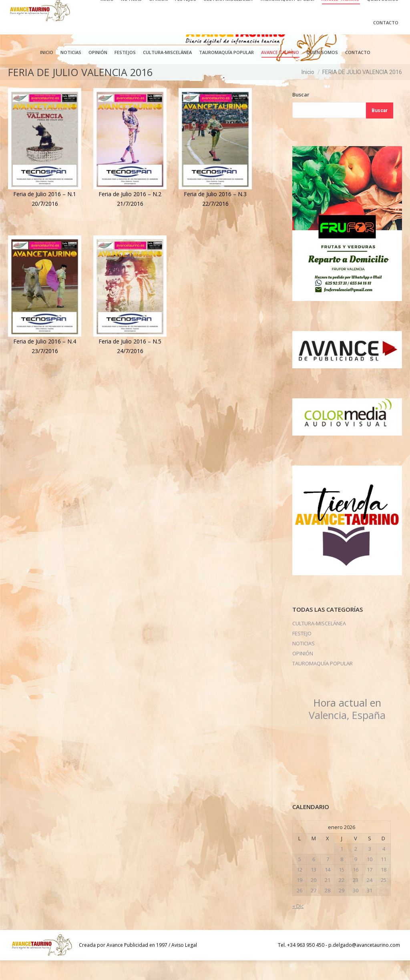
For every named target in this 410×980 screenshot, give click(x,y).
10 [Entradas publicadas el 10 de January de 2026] (370, 879)
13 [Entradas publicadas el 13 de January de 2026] (314, 889)
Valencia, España (347, 728)
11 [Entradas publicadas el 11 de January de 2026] (384, 879)
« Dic (298, 926)
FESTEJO (302, 653)
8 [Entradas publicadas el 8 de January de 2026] (342, 879)
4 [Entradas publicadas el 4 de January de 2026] (384, 868)
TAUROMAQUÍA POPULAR (323, 683)
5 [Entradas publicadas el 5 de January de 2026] (300, 879)
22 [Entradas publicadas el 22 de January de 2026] (342, 900)
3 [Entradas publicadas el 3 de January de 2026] (370, 868)
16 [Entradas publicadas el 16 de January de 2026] (356, 889)
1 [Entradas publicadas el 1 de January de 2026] (342, 868)
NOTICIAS (303, 663)
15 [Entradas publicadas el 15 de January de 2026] (342, 889)
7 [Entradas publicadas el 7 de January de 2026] (328, 879)
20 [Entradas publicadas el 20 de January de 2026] (314, 900)
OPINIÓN (303, 673)
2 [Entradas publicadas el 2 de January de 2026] (356, 868)
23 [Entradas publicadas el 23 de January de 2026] (356, 900)
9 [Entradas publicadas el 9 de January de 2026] (356, 879)
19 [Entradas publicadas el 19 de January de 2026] (299, 900)
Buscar (301, 114)
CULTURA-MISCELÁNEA (319, 643)
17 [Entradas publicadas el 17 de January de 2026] (370, 889)
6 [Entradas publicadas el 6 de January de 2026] (314, 879)
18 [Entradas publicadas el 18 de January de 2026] (384, 889)
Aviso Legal (184, 965)
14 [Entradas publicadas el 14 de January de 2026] (328, 889)
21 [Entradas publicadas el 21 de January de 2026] (328, 900)
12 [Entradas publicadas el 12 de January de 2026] (299, 889)
